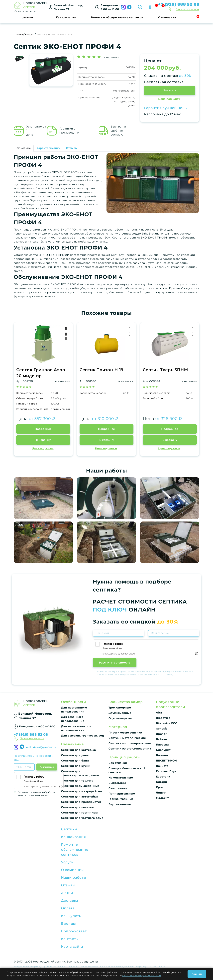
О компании (167, 17)
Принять (197, 974)
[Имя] (118, 633)
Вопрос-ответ (74, 931)
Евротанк (163, 777)
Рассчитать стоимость (115, 663)
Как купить (71, 916)
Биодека (162, 745)
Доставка (70, 900)
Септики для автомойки (79, 797)
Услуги (67, 862)
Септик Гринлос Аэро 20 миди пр (41, 373)
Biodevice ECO (167, 723)
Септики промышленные (80, 786)
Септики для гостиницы (79, 813)
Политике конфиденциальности (142, 975)
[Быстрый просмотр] (66, 339)
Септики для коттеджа (79, 750)
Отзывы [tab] (72, 148)
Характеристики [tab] (48, 148)
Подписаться (47, 767)
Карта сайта (72, 946)
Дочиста (162, 766)
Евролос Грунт (167, 771)
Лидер (161, 793)
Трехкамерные (120, 708)
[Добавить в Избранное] (71, 63)
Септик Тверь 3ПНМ (165, 370)
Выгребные (117, 783)
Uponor (161, 734)
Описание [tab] (24, 148)
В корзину (43, 440)
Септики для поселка (77, 807)
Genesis (162, 729)
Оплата (68, 908)
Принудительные (122, 794)
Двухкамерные (120, 713)
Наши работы (74, 877)
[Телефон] (174, 633)
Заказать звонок (188, 9)
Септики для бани (75, 761)
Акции (67, 893)
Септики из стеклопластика (130, 749)
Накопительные (121, 778)
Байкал (161, 739)
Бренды (68, 923)
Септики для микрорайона (81, 791)
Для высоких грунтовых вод (82, 736)
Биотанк (162, 755)
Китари (161, 782)
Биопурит (163, 750)
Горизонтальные (121, 799)
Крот (160, 787)
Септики (69, 829)
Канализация (66, 17)
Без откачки (118, 763)
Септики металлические (127, 738)
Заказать (170, 90)
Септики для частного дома (82, 818)
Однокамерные (120, 718)
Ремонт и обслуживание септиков (117, 17)
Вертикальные (120, 804)
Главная (19, 34)
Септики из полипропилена (130, 743)
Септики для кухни (76, 766)
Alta (159, 713)
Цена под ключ (169, 99)
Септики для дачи (75, 755)
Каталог (30, 34)
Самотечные (118, 788)
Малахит (162, 798)
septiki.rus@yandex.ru (41, 747)
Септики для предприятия (81, 802)
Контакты (70, 939)
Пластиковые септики (125, 733)
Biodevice (163, 718)
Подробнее (43, 429)
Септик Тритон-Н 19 (102, 370)
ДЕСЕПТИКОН (166, 761)
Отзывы (68, 885)
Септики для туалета (77, 781)
